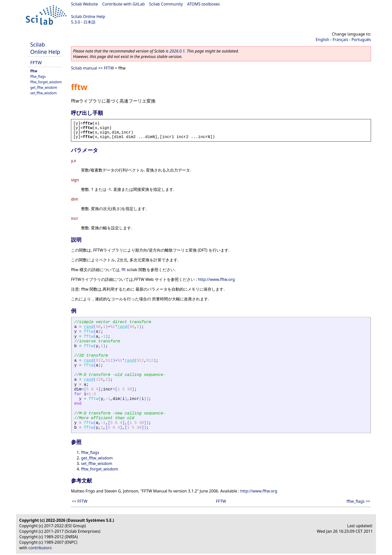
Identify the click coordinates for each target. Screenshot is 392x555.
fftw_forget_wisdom (46, 82)
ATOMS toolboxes (204, 4)
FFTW (36, 62)
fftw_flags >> (358, 501)
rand (88, 327)
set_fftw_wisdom (43, 93)
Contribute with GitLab (123, 4)
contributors (40, 548)
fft (124, 270)
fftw (34, 71)
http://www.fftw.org (216, 279)
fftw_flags (38, 76)
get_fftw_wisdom (44, 87)
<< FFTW (80, 501)
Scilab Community (166, 4)
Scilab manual (84, 68)
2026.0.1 (177, 51)
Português (361, 40)
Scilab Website (84, 4)
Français (340, 40)
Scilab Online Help (88, 17)
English (322, 40)
